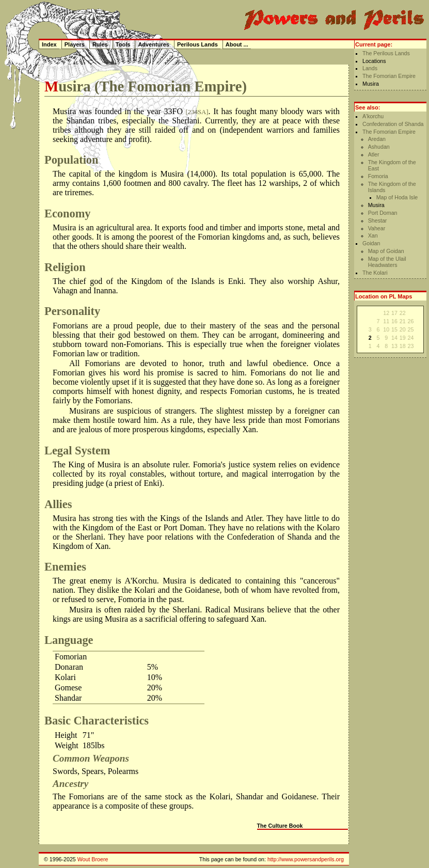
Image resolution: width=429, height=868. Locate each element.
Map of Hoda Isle (397, 197)
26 (411, 321)
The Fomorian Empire (389, 76)
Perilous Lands (197, 44)
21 (403, 321)
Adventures (154, 44)
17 (394, 313)
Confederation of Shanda (393, 124)
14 (394, 338)
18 (403, 346)
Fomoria (378, 176)
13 (394, 346)
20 (403, 329)
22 (403, 313)
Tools (123, 44)
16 (394, 321)
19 (403, 338)
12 (386, 313)
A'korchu (373, 116)
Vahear (377, 228)
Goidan (371, 243)
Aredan (377, 139)
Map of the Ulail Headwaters (387, 262)
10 (386, 329)
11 (386, 321)
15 (394, 329)
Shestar (378, 220)
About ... (237, 44)
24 (411, 338)
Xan (373, 235)
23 (411, 346)
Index (49, 44)
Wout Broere (93, 859)
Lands (370, 68)
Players (75, 44)
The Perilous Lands (386, 53)
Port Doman (383, 213)
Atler (374, 154)
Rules (100, 44)
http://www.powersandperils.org (306, 859)
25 (411, 329)
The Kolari (375, 273)
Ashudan (379, 147)
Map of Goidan (386, 251)
